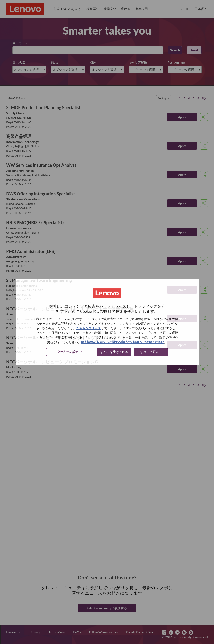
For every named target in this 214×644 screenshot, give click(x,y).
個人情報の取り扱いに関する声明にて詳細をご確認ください (123, 342)
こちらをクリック (88, 328)
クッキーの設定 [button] (68, 352)
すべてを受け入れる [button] (114, 352)
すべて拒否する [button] (151, 352)
